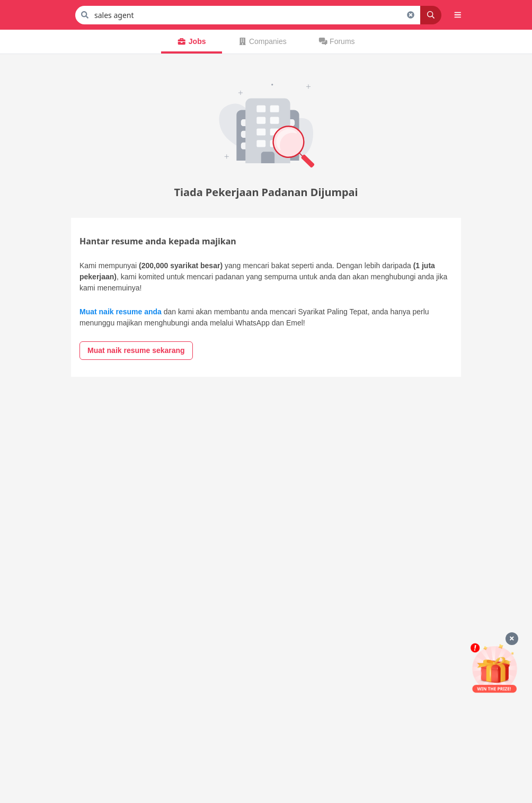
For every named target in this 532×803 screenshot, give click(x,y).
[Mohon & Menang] (494, 668)
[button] (458, 15)
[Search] (431, 15)
